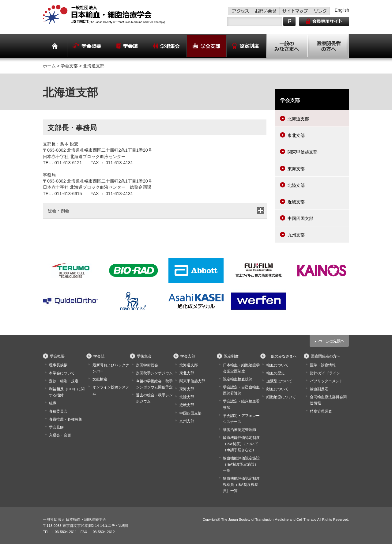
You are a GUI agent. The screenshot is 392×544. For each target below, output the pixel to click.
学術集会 (144, 356)
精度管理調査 (321, 411)
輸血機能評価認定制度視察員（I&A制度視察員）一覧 (241, 485)
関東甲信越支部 (303, 152)
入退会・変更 (60, 435)
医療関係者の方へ (326, 356)
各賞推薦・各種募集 (66, 419)
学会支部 (69, 66)
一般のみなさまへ (282, 356)
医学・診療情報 (323, 365)
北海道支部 (298, 119)
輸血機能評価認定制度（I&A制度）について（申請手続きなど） (241, 444)
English (342, 10)
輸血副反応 (319, 389)
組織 (53, 403)
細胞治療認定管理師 (239, 430)
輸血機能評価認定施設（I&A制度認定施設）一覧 (241, 464)
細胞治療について (281, 397)
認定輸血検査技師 (238, 379)
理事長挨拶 (58, 365)
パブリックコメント (326, 381)
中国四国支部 (300, 218)
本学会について (62, 373)
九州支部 (296, 235)
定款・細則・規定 (64, 381)
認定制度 (231, 356)
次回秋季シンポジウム (154, 373)
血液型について (279, 381)
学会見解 (56, 427)
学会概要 (57, 356)
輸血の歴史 (276, 373)
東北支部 (296, 135)
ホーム (49, 66)
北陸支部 (296, 185)
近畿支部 (296, 202)
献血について (277, 389)
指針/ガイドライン (325, 373)
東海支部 (296, 169)
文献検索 (100, 379)
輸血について (277, 365)
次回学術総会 (147, 365)
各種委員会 (58, 411)
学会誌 (99, 356)
